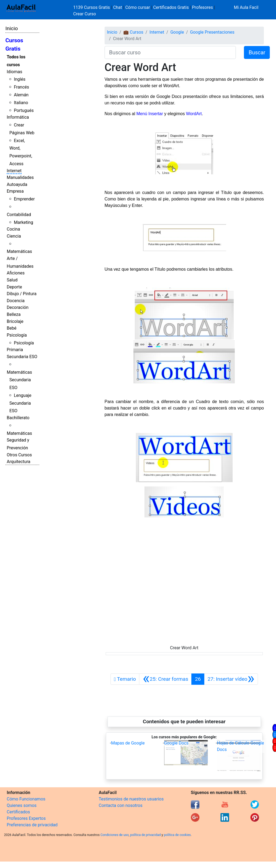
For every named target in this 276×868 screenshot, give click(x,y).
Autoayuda (17, 184)
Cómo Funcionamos (26, 799)
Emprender (24, 199)
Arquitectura (18, 462)
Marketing (23, 222)
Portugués (24, 110)
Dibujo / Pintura (22, 294)
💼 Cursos (133, 32)
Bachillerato (18, 418)
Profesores (202, 7)
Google (177, 32)
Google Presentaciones (212, 32)
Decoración (18, 307)
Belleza (14, 314)
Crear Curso (85, 14)
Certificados (18, 812)
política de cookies (177, 835)
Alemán (21, 95)
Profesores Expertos (26, 818)
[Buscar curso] (170, 52)
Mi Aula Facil (246, 7)
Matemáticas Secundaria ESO (19, 380)
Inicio (12, 28)
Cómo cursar (138, 7)
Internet (14, 171)
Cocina (13, 229)
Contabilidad (19, 215)
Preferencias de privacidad (32, 825)
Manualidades (20, 177)
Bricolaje (15, 321)
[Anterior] (165, 679)
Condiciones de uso (115, 835)
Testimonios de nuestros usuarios (131, 799)
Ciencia (14, 236)
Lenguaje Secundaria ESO (20, 403)
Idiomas (14, 72)
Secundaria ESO (22, 357)
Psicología (17, 335)
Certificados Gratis (171, 7)
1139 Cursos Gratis (92, 7)
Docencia (16, 301)
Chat (118, 7)
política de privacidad (145, 835)
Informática (18, 117)
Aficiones (16, 273)
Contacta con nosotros (120, 805)
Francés (21, 87)
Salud (12, 280)
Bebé (12, 328)
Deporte (14, 287)
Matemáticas (19, 251)
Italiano (21, 103)
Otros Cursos (19, 455)
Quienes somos (22, 805)
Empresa (15, 191)
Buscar (257, 52)
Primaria (15, 350)
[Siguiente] (231, 679)
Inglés (20, 79)
